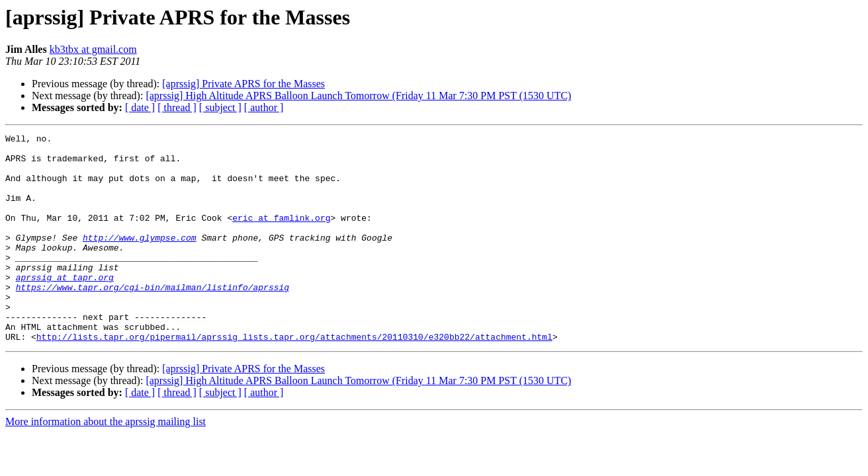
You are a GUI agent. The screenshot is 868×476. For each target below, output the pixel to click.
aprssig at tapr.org (65, 307)
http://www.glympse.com (140, 259)
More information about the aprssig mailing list (106, 463)
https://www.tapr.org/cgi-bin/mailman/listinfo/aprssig (152, 319)
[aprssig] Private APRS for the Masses (243, 84)
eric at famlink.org (281, 235)
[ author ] (264, 107)
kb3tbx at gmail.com (93, 49)
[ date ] (140, 107)
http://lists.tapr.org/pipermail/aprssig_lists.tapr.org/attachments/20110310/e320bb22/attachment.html (294, 378)
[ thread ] (177, 107)
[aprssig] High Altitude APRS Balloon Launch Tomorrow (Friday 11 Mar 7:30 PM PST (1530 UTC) (358, 96)
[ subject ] (220, 107)
